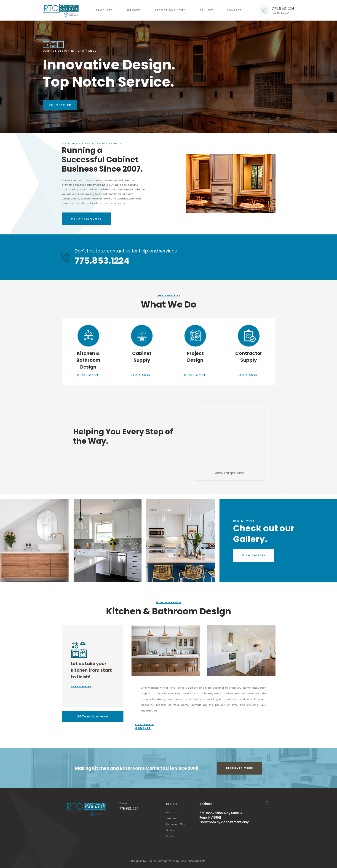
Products (104, 10)
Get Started (60, 105)
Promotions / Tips (170, 10)
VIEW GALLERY (254, 551)
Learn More (81, 682)
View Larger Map (230, 469)
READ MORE (88, 377)
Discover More (239, 764)
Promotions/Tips (177, 820)
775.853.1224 (283, 9)
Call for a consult (150, 722)
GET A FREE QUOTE (80, 221)
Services (134, 10)
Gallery (206, 10)
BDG (149, 857)
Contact (234, 10)
